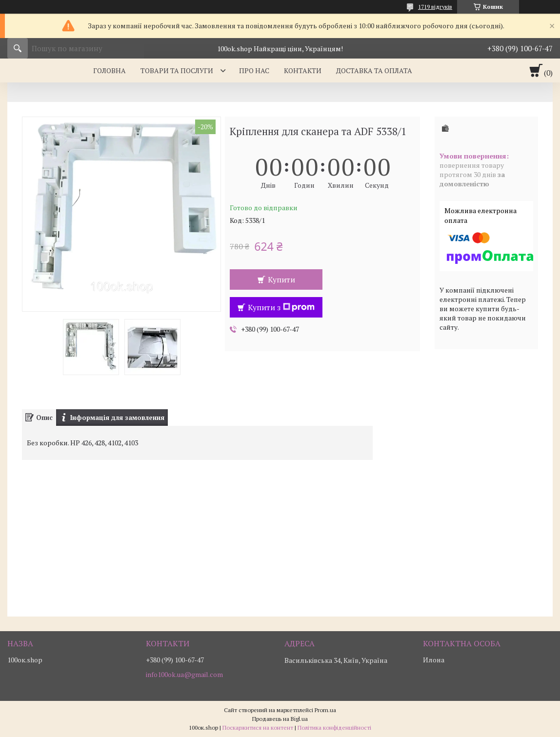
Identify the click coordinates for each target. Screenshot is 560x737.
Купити (281, 279)
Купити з (281, 307)
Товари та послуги (177, 70)
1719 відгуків (435, 7)
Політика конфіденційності (334, 727)
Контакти (303, 70)
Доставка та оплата (374, 70)
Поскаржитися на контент (258, 727)
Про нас (254, 70)
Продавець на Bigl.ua (280, 719)
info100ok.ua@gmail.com (184, 675)
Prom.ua (325, 710)
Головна (110, 70)
